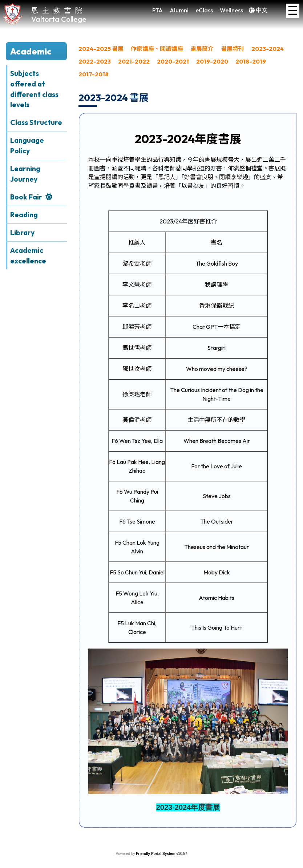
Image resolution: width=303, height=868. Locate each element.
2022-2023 (95, 61)
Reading (24, 215)
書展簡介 (202, 49)
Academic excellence (28, 256)
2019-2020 (212, 61)
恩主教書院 (58, 10)
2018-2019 (251, 61)
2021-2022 (134, 61)
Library (22, 233)
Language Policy (27, 146)
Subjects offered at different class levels (34, 89)
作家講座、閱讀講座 (157, 49)
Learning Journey (25, 174)
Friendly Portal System (156, 854)
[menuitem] (101, 51)
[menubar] (188, 63)
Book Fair (26, 197)
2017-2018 (94, 74)
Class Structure (36, 122)
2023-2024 (268, 49)
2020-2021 (173, 61)
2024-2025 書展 (101, 49)
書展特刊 (233, 49)
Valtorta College (59, 19)
